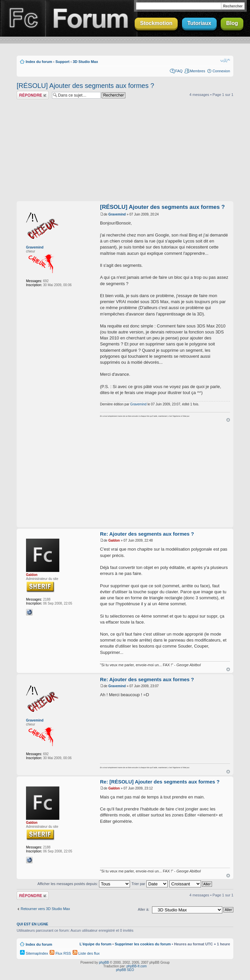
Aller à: (144, 909)
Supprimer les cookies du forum (143, 944)
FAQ (179, 71)
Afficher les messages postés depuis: (83, 884)
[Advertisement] (125, 151)
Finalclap (23, 18)
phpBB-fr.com (137, 966)
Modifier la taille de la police (225, 60)
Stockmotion (156, 23)
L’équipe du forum (95, 944)
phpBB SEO (125, 970)
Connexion (221, 71)
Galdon (32, 575)
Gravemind (35, 247)
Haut (228, 420)
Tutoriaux (199, 23)
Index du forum (39, 62)
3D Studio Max (85, 62)
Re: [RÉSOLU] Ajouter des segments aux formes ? (160, 782)
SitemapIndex (34, 953)
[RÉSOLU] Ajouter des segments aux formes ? (85, 86)
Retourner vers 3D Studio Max (45, 909)
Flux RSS (60, 953)
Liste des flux (86, 953)
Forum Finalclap (91, 18)
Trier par (149, 884)
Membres (198, 71)
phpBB (104, 963)
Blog (232, 23)
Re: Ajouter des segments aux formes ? (147, 534)
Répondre (33, 95)
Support (62, 62)
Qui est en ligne (32, 924)
